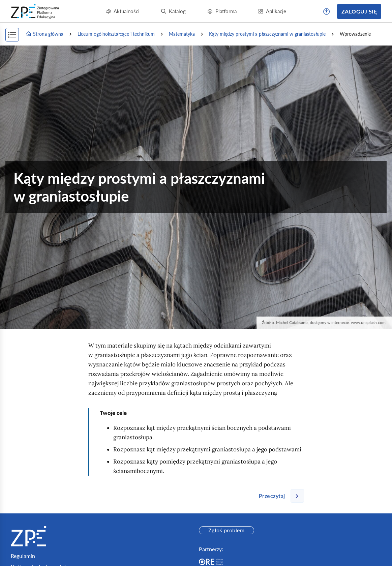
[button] (327, 11)
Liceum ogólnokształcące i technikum (116, 34)
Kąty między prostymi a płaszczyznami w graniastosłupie (267, 34)
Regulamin (23, 556)
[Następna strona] (279, 496)
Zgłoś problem (226, 530)
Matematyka (182, 34)
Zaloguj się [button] (359, 11)
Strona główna (44, 34)
